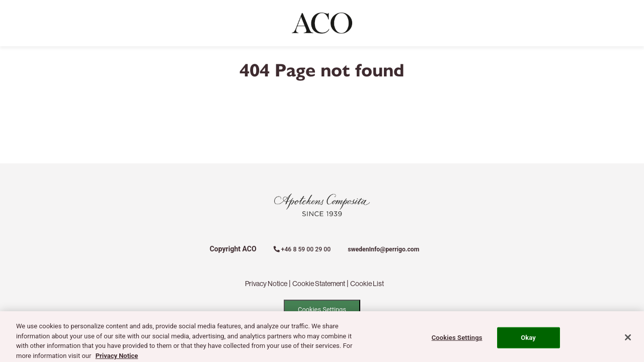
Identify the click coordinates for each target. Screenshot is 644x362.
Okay (528, 340)
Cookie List (367, 284)
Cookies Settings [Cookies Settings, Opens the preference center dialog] (457, 340)
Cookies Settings (322, 309)
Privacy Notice (266, 284)
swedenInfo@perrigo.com (383, 249)
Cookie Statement (319, 284)
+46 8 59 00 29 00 (302, 249)
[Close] (628, 340)
